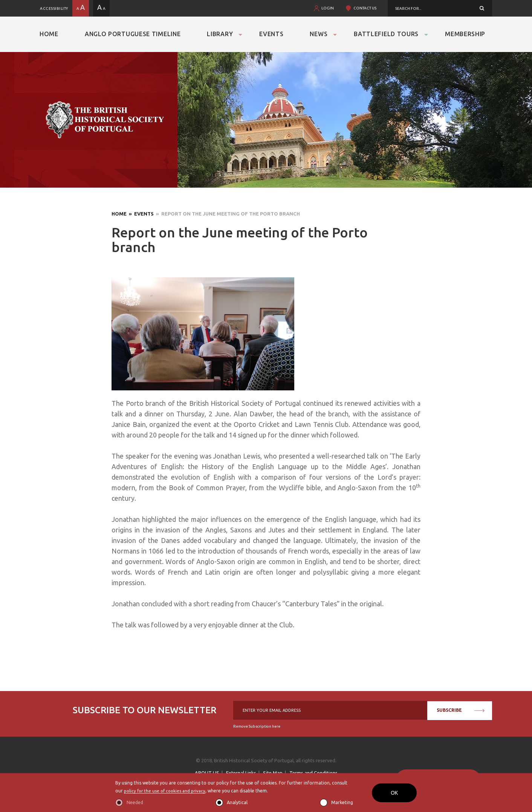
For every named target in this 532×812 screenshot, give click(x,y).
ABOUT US (207, 773)
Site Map (273, 773)
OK (394, 793)
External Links (241, 773)
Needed (135, 802)
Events (271, 34)
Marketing (342, 802)
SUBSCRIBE (461, 710)
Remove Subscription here (257, 726)
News (319, 34)
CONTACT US (365, 8)
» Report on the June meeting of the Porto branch (227, 214)
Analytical (237, 802)
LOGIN (328, 8)
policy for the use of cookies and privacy (167, 791)
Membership (465, 34)
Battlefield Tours (386, 34)
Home (49, 34)
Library (220, 34)
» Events (140, 214)
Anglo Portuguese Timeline (133, 34)
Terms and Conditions (313, 773)
